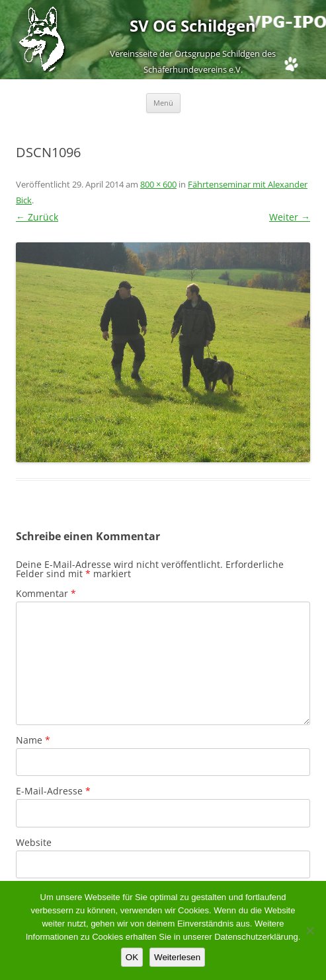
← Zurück (37, 217)
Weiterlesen (177, 957)
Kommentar (46, 593)
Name (33, 740)
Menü (163, 103)
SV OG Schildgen (193, 26)
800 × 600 (158, 184)
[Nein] (309, 930)
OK (132, 957)
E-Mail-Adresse (53, 791)
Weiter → (290, 217)
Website (34, 842)
